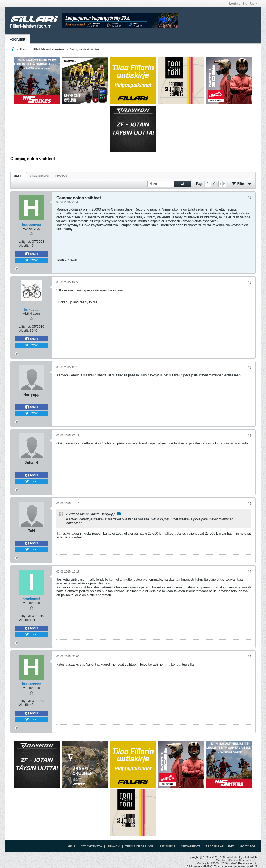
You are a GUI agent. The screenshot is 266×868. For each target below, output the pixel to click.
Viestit (19, 176)
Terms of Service (139, 846)
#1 (250, 198)
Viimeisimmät (40, 176)
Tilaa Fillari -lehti (220, 846)
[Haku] (169, 184)
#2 (250, 282)
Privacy (113, 846)
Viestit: (24, 245)
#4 (250, 436)
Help (72, 846)
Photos (61, 176)
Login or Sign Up (243, 4)
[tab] (19, 176)
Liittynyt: (25, 242)
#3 (250, 367)
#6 (250, 572)
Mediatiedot (190, 846)
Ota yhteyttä (91, 846)
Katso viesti (119, 514)
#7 (250, 657)
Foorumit (18, 39)
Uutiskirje (167, 846)
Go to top (248, 846)
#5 (250, 504)
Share (32, 254)
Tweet (31, 260)
